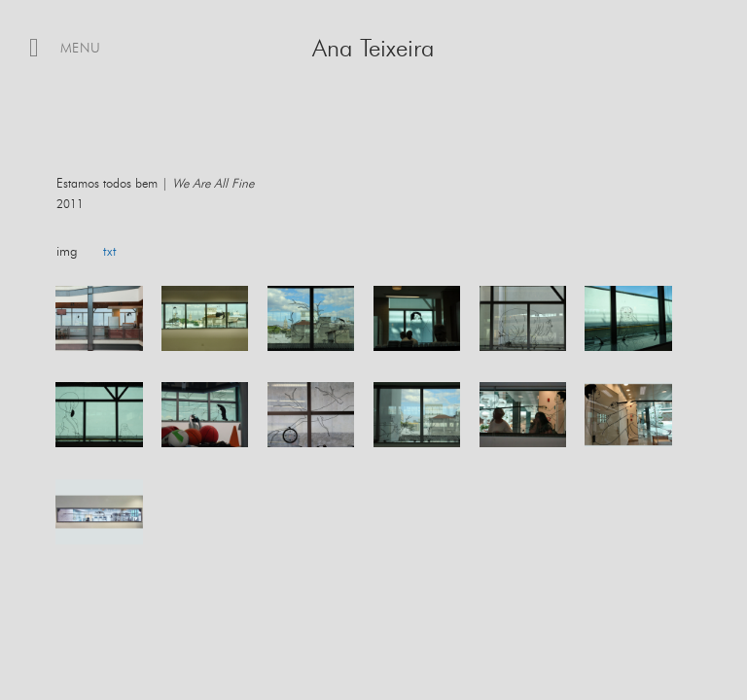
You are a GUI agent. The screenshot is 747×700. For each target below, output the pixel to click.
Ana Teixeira (373, 49)
